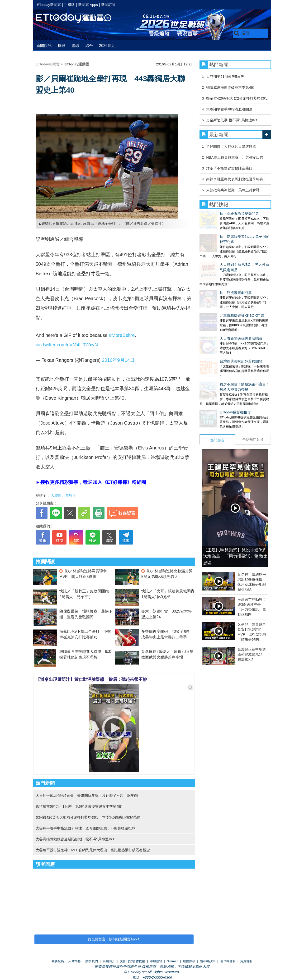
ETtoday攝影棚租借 (215, 369)
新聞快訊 (44, 46)
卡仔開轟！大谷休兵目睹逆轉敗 (231, 146)
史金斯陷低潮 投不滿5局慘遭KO (232, 120)
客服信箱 (156, 961)
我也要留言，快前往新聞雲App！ (114, 939)
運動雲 (77, 18)
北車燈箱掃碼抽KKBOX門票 (222, 286)
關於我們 (92, 961)
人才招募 (75, 961)
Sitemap (173, 961)
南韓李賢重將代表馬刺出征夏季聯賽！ (236, 179)
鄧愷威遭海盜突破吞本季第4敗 (230, 87)
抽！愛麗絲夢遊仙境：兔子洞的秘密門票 (232, 232)
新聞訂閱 (108, 5)
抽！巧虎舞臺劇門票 (216, 268)
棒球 (62, 46)
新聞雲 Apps (88, 5)
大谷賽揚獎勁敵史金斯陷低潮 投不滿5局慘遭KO (75, 839)
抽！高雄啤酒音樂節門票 (219, 213)
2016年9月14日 (118, 360)
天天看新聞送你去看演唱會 (221, 304)
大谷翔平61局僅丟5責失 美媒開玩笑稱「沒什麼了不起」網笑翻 (87, 795)
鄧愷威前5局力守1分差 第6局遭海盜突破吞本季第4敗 (79, 806)
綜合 (89, 46)
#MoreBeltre (122, 335)
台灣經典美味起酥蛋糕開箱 (221, 322)
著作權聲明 (228, 961)
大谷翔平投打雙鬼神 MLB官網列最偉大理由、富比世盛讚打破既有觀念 (93, 850)
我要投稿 (58, 961)
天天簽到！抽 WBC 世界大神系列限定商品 (233, 250)
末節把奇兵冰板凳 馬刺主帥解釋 (233, 190)
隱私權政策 (208, 961)
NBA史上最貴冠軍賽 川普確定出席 (235, 157)
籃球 (75, 46)
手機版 (69, 5)
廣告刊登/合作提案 (133, 961)
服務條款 (189, 961)
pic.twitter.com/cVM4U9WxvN (67, 345)
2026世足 (107, 46)
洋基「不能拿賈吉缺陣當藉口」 (231, 168)
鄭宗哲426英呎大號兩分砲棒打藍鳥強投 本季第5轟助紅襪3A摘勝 (88, 817)
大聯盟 (56, 495)
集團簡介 (109, 961)
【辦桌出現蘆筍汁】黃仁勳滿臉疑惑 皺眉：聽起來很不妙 (91, 679)
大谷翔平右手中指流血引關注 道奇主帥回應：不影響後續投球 (85, 828)
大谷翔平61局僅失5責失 (225, 76)
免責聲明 (246, 961)
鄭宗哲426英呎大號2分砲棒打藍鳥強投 (237, 98)
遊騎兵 (70, 495)
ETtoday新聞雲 (49, 5)
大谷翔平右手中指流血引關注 (229, 109)
